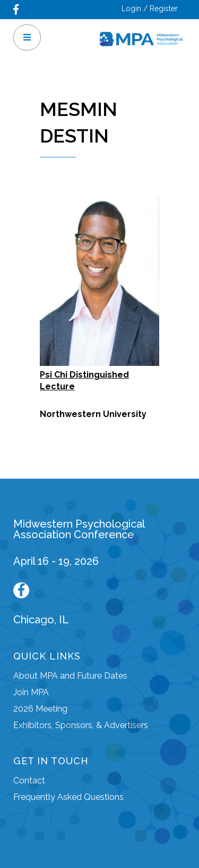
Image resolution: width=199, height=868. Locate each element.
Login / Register (150, 9)
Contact (29, 781)
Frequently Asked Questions (68, 797)
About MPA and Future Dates (70, 676)
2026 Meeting (40, 709)
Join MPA (31, 692)
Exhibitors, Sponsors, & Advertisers (81, 725)
